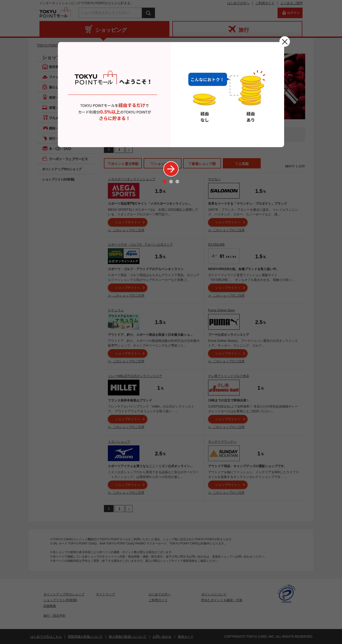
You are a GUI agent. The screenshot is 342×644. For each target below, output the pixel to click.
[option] (171, 95)
